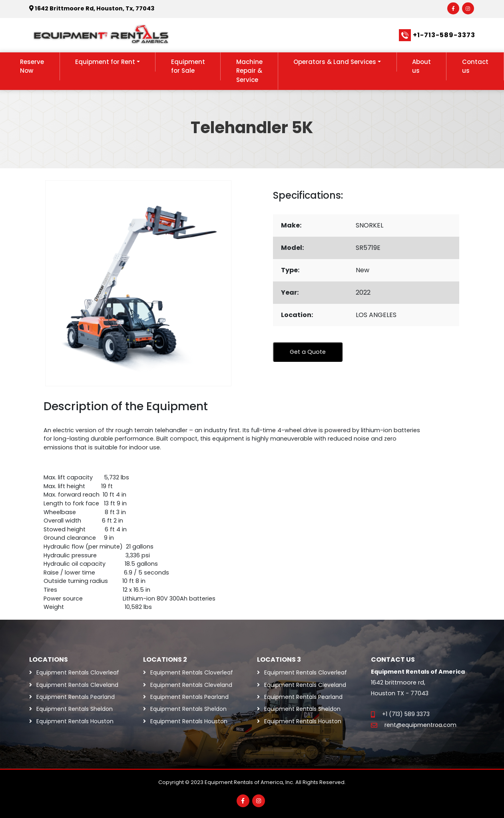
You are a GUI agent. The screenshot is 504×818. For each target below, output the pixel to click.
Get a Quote (308, 352)
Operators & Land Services (335, 62)
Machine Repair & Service (249, 71)
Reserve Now (32, 66)
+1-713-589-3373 (444, 35)
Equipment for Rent (105, 62)
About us (421, 66)
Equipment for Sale (188, 66)
